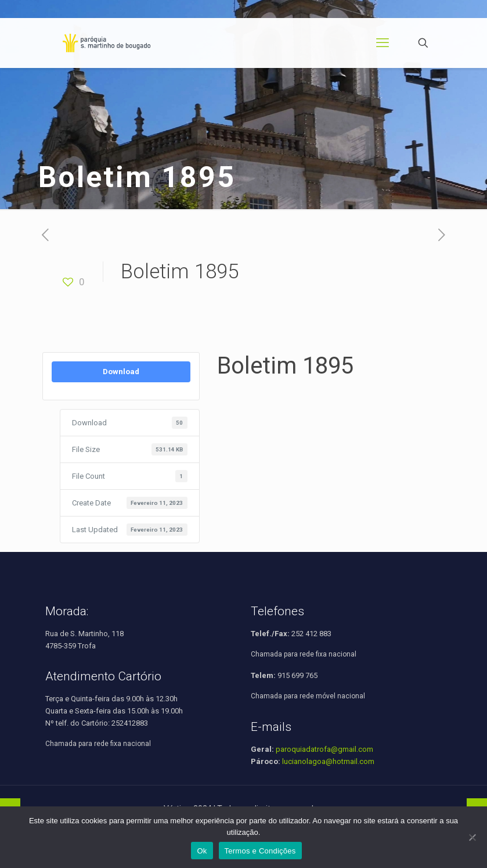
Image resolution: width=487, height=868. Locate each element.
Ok (202, 851)
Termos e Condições (260, 851)
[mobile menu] (383, 43)
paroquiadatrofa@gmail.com (324, 749)
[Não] (472, 837)
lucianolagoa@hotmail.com (328, 761)
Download (121, 372)
